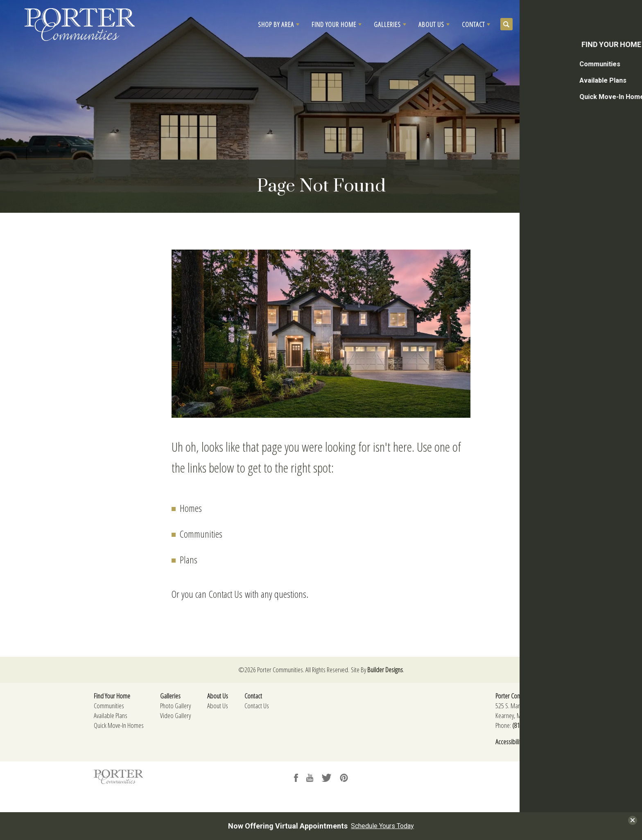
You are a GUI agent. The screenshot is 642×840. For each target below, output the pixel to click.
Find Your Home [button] (334, 24)
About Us (218, 706)
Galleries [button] (387, 24)
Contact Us (226, 594)
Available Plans (111, 715)
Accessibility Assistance (522, 742)
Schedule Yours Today (382, 826)
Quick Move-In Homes (119, 725)
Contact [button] (473, 24)
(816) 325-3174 (530, 725)
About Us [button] (431, 24)
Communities (201, 534)
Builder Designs (385, 670)
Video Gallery (175, 715)
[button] (279, 25)
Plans (189, 560)
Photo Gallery (175, 706)
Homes (191, 508)
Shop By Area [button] (276, 24)
